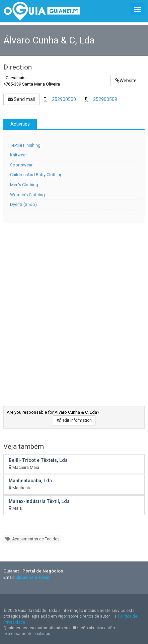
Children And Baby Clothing (36, 175)
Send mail (21, 99)
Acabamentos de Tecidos (32, 539)
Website (126, 81)
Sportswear (21, 165)
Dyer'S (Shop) (23, 204)
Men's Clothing (24, 185)
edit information (74, 420)
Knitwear (18, 155)
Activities (20, 124)
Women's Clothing (27, 195)
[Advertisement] (73, 310)
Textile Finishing (25, 145)
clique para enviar (33, 577)
